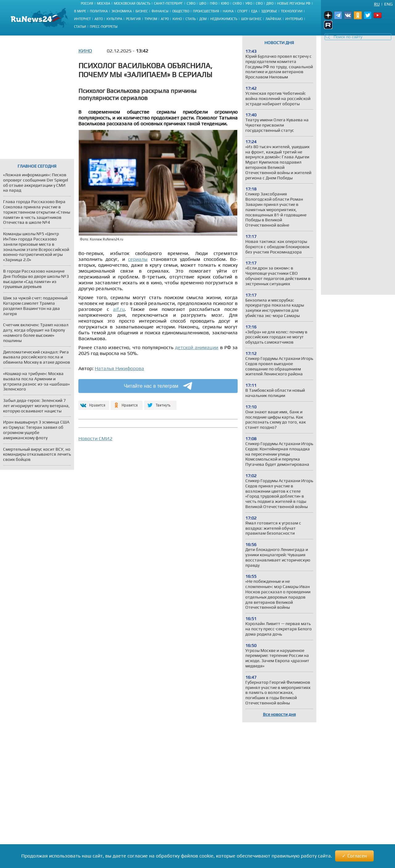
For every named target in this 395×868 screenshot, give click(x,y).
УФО (249, 3)
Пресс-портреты (104, 27)
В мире (80, 11)
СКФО (237, 3)
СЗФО (191, 3)
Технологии (292, 11)
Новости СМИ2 (95, 438)
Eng (388, 4)
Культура (114, 19)
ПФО (214, 3)
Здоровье (269, 11)
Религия (133, 19)
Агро (165, 19)
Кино (177, 19)
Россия (87, 3)
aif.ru (119, 309)
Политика (99, 11)
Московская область (132, 3)
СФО (259, 3)
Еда (254, 11)
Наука (228, 11)
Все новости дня (279, 714)
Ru (377, 4)
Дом (203, 19)
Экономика (122, 11)
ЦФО (203, 3)
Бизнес (142, 11)
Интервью (294, 19)
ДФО (270, 3)
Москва (104, 3)
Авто (99, 19)
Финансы (160, 11)
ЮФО (225, 3)
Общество (181, 11)
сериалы (138, 259)
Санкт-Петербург (168, 3)
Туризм (151, 19)
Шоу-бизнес (251, 19)
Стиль (191, 19)
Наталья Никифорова (119, 368)
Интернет (82, 19)
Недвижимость (224, 19)
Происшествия (206, 11)
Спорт (242, 11)
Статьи (80, 27)
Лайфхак (273, 19)
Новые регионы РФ (294, 3)
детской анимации (197, 347)
